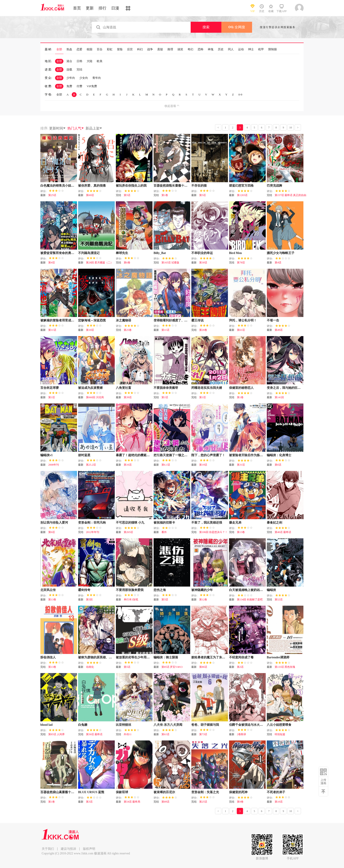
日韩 (79, 61)
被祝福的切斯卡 (164, 523)
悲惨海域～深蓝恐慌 (92, 320)
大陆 (90, 61)
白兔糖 (83, 725)
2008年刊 (54, 465)
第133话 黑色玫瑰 (285, 667)
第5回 (89, 600)
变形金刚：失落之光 (205, 792)
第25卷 (128, 330)
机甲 (261, 49)
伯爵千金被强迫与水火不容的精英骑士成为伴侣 (261, 725)
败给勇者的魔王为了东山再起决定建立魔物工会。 (225, 657)
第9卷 (240, 802)
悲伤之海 (160, 590)
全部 (59, 49)
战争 (150, 49)
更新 (90, 8)
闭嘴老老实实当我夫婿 (207, 388)
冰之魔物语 (124, 320)
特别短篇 (280, 734)
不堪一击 (273, 320)
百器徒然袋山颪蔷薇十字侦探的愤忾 (65, 792)
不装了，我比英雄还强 (207, 523)
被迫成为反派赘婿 (90, 388)
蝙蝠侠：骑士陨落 (166, 657)
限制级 (273, 49)
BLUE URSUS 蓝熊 (91, 792)
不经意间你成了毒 (241, 657)
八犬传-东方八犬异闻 (168, 725)
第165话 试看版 (170, 263)
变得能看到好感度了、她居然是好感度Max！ (184, 320)
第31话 (241, 465)
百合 (100, 49)
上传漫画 (323, 782)
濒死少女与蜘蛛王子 (281, 253)
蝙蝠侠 (271, 590)
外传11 (128, 734)
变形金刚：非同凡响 (92, 523)
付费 (79, 86)
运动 (241, 49)
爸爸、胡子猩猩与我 (205, 725)
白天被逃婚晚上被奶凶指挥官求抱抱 (254, 590)
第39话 (128, 397)
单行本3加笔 (131, 600)
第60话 (90, 195)
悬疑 (160, 49)
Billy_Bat (160, 253)
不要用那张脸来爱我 (130, 590)
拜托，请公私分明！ (243, 320)
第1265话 (242, 195)
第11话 (52, 330)
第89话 (165, 802)
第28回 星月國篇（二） (99, 263)
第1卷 (165, 195)
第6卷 (127, 263)
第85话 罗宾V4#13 (172, 667)
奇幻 (190, 49)
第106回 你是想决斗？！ (213, 532)
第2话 (240, 667)
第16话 (128, 465)
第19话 (203, 465)
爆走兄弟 (235, 523)
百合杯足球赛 (50, 388)
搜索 (206, 27)
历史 (221, 49)
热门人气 (76, 128)
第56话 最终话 (94, 734)
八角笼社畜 (124, 388)
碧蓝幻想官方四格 (241, 186)
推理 (170, 49)
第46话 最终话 (283, 532)
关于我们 (48, 849)
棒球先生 (122, 253)
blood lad (47, 725)
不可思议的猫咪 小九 (130, 523)
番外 (164, 532)
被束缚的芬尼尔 (164, 792)
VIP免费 (92, 86)
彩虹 (110, 49)
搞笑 (180, 49)
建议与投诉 (68, 849)
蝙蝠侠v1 (47, 455)
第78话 (241, 263)
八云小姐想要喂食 (279, 725)
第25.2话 (91, 465)
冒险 (120, 49)
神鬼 (211, 49)
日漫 (115, 8)
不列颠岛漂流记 (89, 253)
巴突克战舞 (274, 186)
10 (291, 128)
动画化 (90, 667)
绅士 (251, 49)
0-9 (240, 95)
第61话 (241, 330)
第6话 (278, 465)
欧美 (100, 61)
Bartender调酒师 (278, 657)
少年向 (71, 78)
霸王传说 (197, 320)
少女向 (84, 78)
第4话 (52, 263)
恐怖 (201, 49)
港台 (69, 61)
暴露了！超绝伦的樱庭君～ (134, 455)
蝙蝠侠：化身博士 (279, 455)
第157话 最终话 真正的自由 (290, 195)
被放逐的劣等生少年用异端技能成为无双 (143, 657)
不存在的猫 (199, 186)
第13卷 (241, 532)
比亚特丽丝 (124, 725)
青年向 (97, 78)
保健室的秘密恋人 (241, 388)
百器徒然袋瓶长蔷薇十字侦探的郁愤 (178, 186)
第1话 (52, 397)
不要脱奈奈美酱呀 (166, 388)
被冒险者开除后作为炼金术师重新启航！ (257, 455)
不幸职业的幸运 (202, 253)
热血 (69, 49)
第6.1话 (166, 465)
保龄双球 (122, 792)
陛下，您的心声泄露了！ (208, 455)
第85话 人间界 (56, 734)
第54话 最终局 (132, 802)
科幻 (140, 49)
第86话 (203, 667)
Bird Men (235, 253)
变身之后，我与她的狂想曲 (285, 388)
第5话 (127, 195)
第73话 (203, 734)
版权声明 (89, 849)
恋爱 (79, 49)
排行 (102, 8)
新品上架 (94, 128)
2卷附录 (242, 734)
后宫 (130, 49)
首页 (77, 8)
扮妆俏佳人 (48, 657)
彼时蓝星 (84, 455)
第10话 (90, 330)
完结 (79, 69)
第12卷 (203, 600)
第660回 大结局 (95, 397)
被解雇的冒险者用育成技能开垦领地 (65, 320)
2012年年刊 (93, 532)
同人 (231, 49)
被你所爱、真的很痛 (92, 186)
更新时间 (57, 128)
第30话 (203, 263)
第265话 (128, 532)
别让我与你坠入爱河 (54, 523)
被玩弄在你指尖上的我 (131, 186)
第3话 (89, 802)
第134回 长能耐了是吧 (250, 600)
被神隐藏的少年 (202, 590)
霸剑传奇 (84, 590)
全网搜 (237, 27)
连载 (69, 69)
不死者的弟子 (276, 792)
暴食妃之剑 (274, 523)
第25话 (52, 195)
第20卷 (203, 330)
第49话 (279, 330)
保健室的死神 (238, 792)
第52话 (279, 600)
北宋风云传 (48, 590)
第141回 (279, 397)
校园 (90, 49)
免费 (69, 86)
